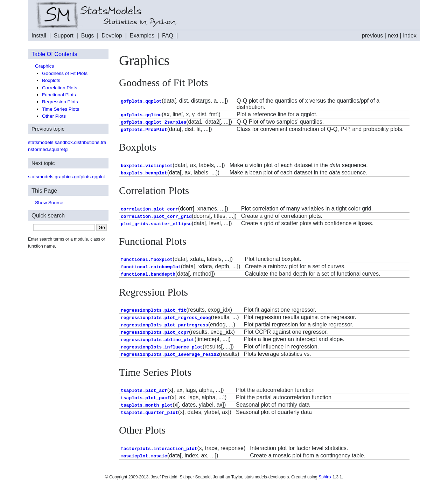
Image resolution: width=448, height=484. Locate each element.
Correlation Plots (60, 88)
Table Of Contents (54, 54)
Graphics (44, 66)
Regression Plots (60, 102)
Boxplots (51, 80)
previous (372, 36)
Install (39, 36)
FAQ (168, 36)
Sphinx (325, 477)
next (393, 36)
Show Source (49, 203)
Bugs (87, 36)
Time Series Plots (61, 109)
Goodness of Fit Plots (65, 73)
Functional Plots (59, 95)
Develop (112, 36)
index (410, 36)
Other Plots (54, 116)
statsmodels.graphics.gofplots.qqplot (66, 177)
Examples (142, 36)
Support (64, 36)
